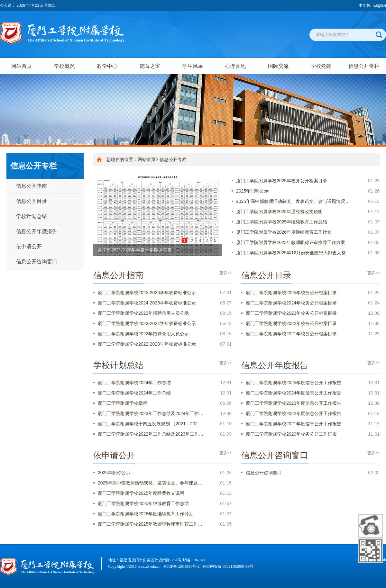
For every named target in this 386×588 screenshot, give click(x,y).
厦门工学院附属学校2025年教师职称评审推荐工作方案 (291, 242)
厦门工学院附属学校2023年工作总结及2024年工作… (151, 413)
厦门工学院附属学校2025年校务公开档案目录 (282, 181)
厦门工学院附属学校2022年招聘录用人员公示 (143, 334)
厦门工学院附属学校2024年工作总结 (134, 383)
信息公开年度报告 (37, 231)
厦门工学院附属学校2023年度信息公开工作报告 (294, 403)
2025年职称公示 (252, 191)
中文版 (364, 5)
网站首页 (22, 66)
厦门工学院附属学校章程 (123, 403)
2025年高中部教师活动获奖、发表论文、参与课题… (150, 483)
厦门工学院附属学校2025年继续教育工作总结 (282, 222)
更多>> (225, 273)
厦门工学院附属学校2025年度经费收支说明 (279, 212)
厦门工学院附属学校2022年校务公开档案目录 (291, 323)
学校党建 (321, 66)
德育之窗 (150, 66)
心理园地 (235, 66)
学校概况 (64, 66)
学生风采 (193, 66)
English (380, 5)
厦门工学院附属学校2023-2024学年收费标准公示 (147, 323)
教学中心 (107, 66)
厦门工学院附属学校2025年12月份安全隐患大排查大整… (293, 253)
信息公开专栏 (364, 66)
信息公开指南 (32, 186)
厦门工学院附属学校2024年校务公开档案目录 (291, 303)
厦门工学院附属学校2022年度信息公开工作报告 (294, 413)
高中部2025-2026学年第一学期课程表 (135, 250)
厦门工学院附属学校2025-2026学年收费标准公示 (147, 293)
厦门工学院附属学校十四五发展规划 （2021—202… (150, 424)
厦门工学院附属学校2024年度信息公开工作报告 (294, 393)
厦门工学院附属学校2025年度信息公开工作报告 (294, 383)
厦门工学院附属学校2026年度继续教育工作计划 (284, 232)
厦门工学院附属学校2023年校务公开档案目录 (291, 313)
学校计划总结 (32, 216)
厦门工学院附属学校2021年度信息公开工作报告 (294, 424)
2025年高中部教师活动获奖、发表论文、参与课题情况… (293, 201)
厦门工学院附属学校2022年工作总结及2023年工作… (151, 434)
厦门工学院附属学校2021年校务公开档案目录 (291, 334)
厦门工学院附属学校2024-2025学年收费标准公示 (147, 303)
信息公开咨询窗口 (37, 262)
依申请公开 (29, 246)
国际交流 (278, 66)
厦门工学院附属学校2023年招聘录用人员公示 (143, 313)
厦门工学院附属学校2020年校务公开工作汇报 (291, 434)
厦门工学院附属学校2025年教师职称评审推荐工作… (150, 524)
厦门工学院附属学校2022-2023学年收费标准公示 (147, 344)
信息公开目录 (32, 201)
